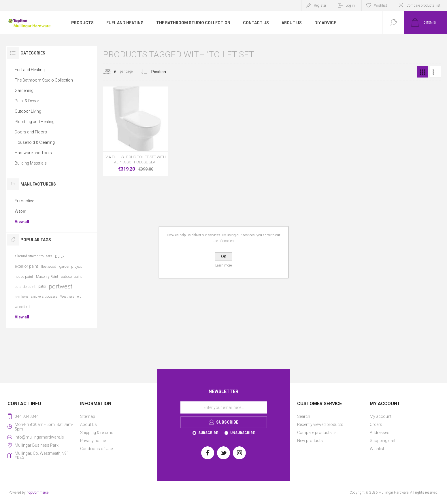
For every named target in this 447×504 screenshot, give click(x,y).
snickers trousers (44, 297)
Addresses (380, 433)
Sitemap (88, 416)
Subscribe (208, 433)
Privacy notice (93, 441)
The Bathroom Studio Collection (44, 80)
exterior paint (26, 266)
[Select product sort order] (163, 72)
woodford (22, 307)
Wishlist (377, 449)
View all (22, 222)
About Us (88, 424)
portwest (61, 286)
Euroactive (24, 201)
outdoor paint (71, 276)
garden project (70, 266)
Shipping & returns (97, 433)
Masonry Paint (47, 276)
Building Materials (31, 163)
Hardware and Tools (33, 153)
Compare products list (423, 5)
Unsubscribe (243, 433)
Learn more (223, 265)
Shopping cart (383, 441)
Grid (423, 72)
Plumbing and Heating (35, 122)
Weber (20, 211)
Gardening (24, 90)
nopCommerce (37, 492)
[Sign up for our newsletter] (224, 407)
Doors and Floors (31, 132)
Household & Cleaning (35, 142)
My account (381, 416)
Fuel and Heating (30, 70)
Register (320, 5)
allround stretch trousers (33, 256)
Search (304, 416)
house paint (24, 276)
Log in (350, 5)
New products (310, 441)
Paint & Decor (27, 101)
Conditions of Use (96, 449)
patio (42, 286)
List (435, 72)
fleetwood (49, 266)
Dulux (60, 256)
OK (224, 256)
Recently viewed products (320, 424)
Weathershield (71, 297)
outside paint (25, 287)
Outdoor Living (28, 111)
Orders (376, 424)
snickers (21, 297)
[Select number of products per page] (111, 72)
